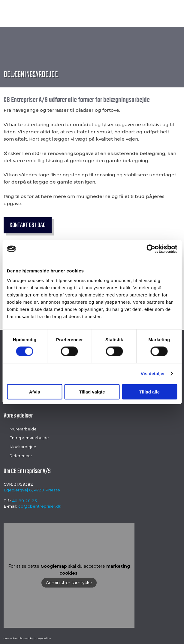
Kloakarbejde (23, 447)
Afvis (35, 392)
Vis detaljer (153, 374)
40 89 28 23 (24, 501)
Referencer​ (21, 456)
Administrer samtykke (69, 583)
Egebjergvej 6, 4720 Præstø (32, 490)
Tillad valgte (92, 392)
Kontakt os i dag (28, 225)
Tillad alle (149, 392)
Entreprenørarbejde (29, 438)
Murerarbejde (23, 429)
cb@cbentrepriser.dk (40, 506)
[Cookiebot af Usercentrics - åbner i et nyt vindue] (151, 249)
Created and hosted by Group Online (27, 638)
